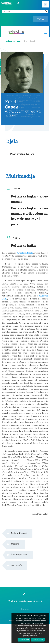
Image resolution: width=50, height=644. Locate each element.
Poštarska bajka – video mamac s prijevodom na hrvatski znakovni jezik (29, 216)
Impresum (25, 609)
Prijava (40, 19)
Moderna (15, 544)
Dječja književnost (19, 533)
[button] (46, 4)
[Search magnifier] (46, 11)
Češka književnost (19, 555)
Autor (20, 41)
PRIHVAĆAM (24, 640)
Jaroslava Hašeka (25, 253)
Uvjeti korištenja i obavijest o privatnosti (25, 601)
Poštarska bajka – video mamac (29, 199)
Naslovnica (10, 41)
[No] (46, 628)
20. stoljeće (16, 565)
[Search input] (24, 11)
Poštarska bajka (22, 154)
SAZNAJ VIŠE (38, 640)
